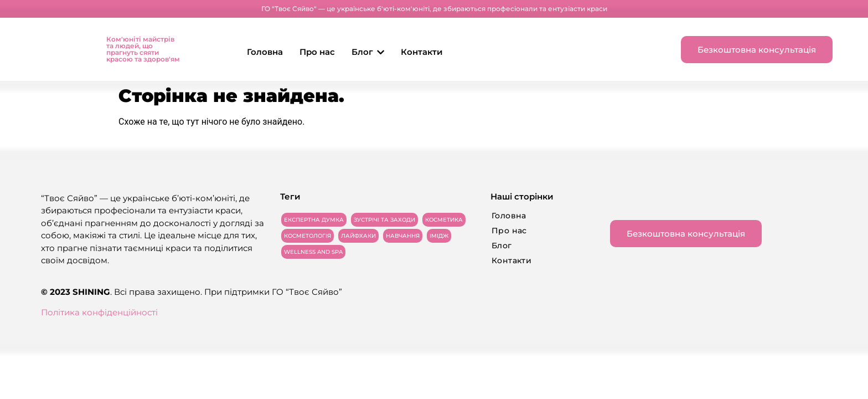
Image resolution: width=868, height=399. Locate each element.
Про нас (317, 52)
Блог (368, 52)
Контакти (422, 52)
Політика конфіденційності (99, 312)
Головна (265, 52)
